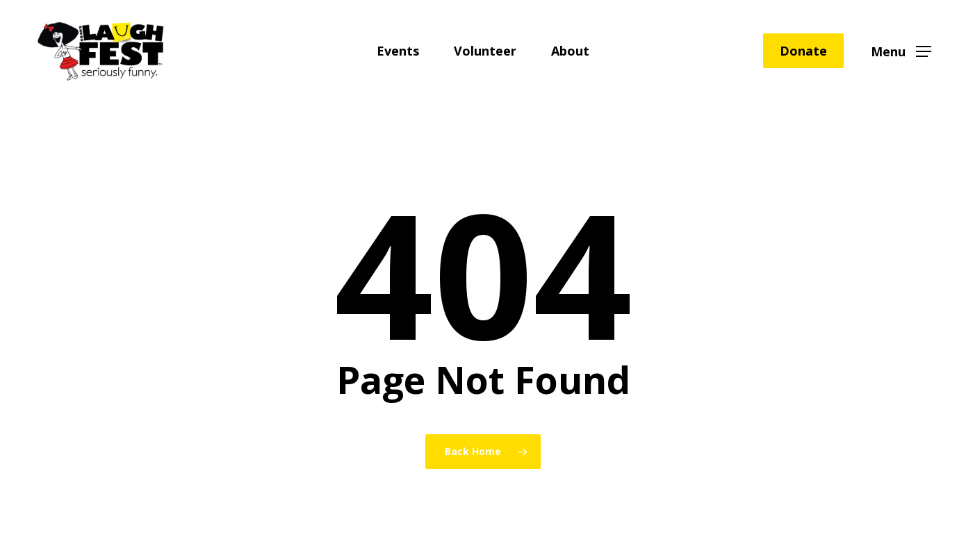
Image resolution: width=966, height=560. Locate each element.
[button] (901, 51)
